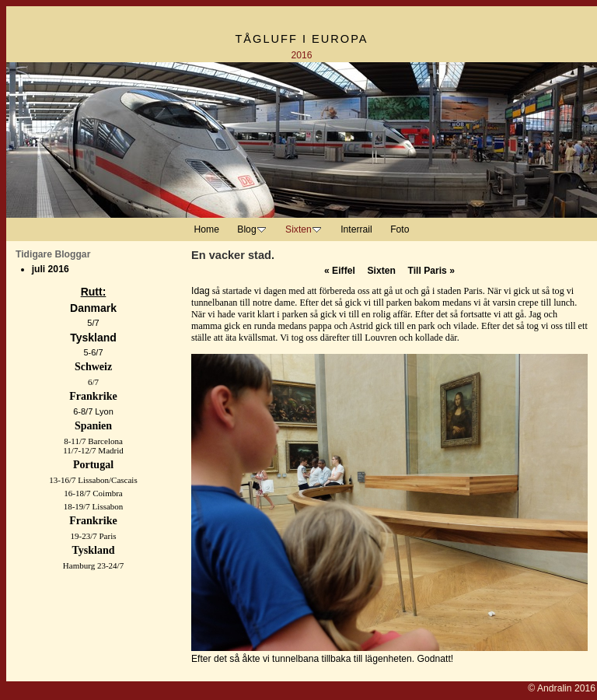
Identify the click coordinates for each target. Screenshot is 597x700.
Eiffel (340, 271)
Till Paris (431, 271)
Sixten (381, 271)
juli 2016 (51, 269)
